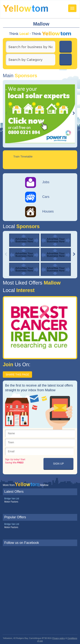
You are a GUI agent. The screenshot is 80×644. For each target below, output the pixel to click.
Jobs (37, 182)
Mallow (52, 283)
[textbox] (30, 47)
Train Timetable (23, 156)
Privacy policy (59, 638)
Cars (37, 197)
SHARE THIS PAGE (17, 375)
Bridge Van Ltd (12, 499)
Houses (39, 211)
